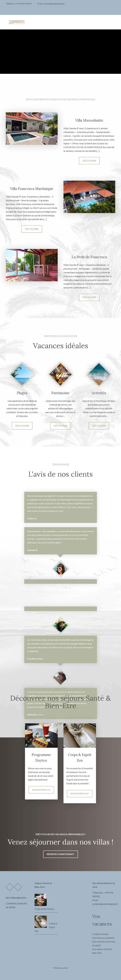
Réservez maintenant (60, 854)
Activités (99, 393)
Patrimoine (60, 393)
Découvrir (89, 161)
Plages (22, 393)
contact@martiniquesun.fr (54, 4)
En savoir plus (41, 790)
